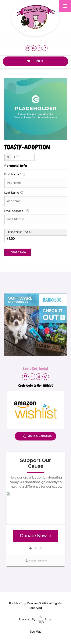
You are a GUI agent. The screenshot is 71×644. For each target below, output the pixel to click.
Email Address (17, 211)
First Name (15, 175)
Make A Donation (37, 437)
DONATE (36, 61)
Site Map (35, 632)
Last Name (14, 193)
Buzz (44, 620)
